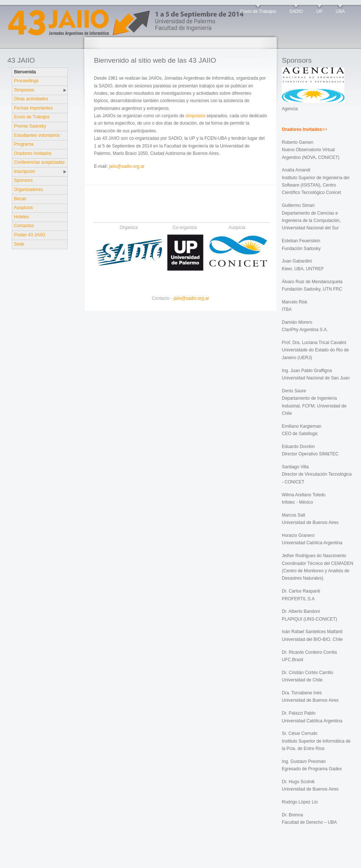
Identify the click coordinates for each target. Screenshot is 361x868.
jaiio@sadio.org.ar (127, 166)
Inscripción (24, 171)
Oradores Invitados (33, 153)
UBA (340, 11)
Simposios (24, 90)
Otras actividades (31, 99)
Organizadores (29, 190)
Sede (19, 244)
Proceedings (26, 81)
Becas (20, 199)
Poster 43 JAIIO (30, 235)
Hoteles (22, 217)
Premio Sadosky (30, 126)
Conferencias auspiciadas (39, 162)
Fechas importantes (33, 108)
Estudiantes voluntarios (37, 135)
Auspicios (23, 208)
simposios (195, 116)
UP (320, 11)
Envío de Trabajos (258, 11)
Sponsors (23, 180)
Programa (24, 144)
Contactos (24, 226)
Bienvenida (25, 72)
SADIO (296, 11)
